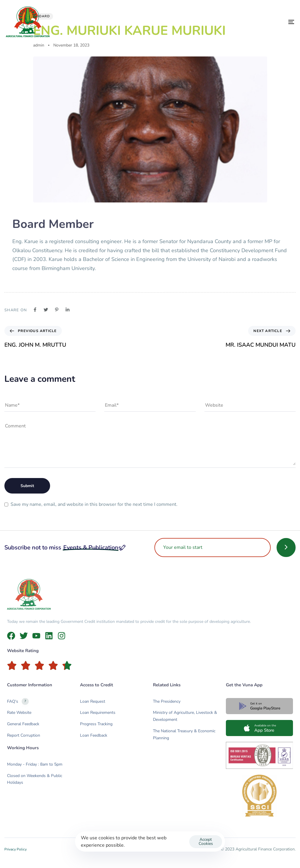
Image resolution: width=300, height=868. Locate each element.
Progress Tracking (96, 724)
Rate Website (19, 713)
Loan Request (93, 701)
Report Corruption (24, 735)
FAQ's (18, 701)
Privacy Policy (16, 849)
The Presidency (167, 701)
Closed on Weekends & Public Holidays (35, 779)
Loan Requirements (98, 713)
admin (39, 45)
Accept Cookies (206, 842)
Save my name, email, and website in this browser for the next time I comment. (94, 504)
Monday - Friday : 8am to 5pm (35, 764)
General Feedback (23, 724)
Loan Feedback (94, 735)
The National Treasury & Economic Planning (184, 734)
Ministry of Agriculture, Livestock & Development (185, 716)
